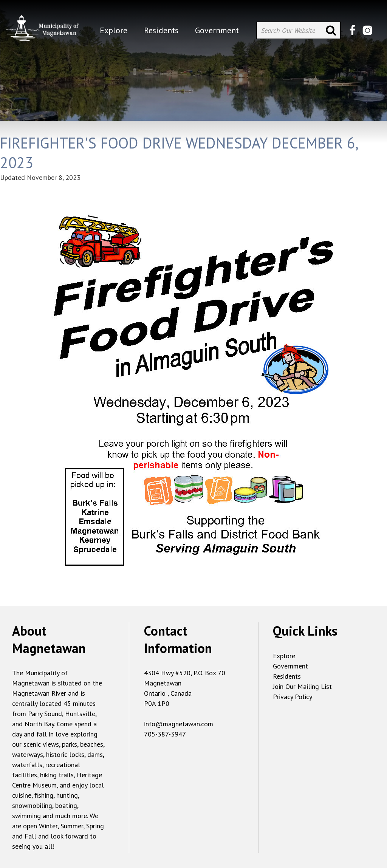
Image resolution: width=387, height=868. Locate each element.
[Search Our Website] (299, 30)
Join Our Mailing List (302, 686)
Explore (284, 656)
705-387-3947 (165, 734)
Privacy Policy (293, 697)
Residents (287, 676)
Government (290, 666)
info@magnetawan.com (179, 724)
